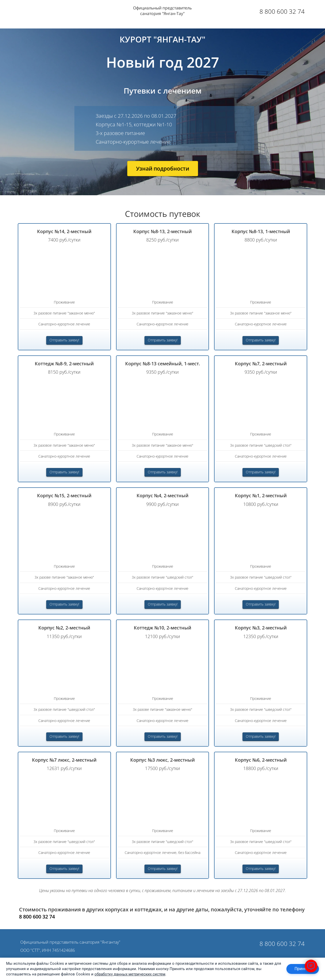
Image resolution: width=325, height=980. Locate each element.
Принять (303, 969)
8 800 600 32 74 (282, 11)
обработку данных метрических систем (130, 974)
